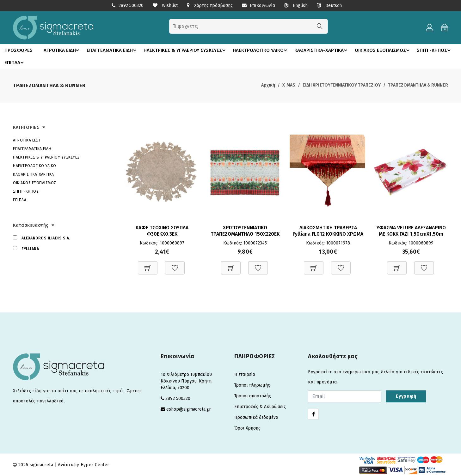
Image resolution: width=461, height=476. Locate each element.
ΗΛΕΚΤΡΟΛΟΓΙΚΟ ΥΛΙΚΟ (262, 50)
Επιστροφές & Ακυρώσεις (260, 406)
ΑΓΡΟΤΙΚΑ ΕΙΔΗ (61, 50)
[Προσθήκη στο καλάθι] (148, 264)
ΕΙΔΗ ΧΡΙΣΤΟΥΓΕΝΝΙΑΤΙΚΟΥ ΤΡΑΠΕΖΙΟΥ (342, 85)
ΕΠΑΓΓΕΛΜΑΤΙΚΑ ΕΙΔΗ (112, 50)
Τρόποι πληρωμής (252, 385)
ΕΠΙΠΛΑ (57, 62)
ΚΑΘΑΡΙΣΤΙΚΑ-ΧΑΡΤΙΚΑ (323, 50)
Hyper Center (95, 464)
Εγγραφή (406, 396)
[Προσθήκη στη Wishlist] (175, 264)
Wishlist (165, 6)
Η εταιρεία (245, 374)
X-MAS (289, 85)
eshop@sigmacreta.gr (189, 409)
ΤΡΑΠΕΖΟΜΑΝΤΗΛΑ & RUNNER (418, 85)
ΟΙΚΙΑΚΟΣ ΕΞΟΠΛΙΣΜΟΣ (383, 50)
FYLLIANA (30, 249)
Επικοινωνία (258, 6)
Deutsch (329, 6)
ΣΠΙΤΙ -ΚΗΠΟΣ (22, 62)
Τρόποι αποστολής (253, 396)
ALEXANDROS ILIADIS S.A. (46, 238)
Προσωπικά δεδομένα (256, 417)
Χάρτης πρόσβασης (210, 6)
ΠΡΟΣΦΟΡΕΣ (17, 50)
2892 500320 (131, 6)
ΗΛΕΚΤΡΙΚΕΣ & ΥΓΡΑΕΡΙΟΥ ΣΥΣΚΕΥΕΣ (187, 50)
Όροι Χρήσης (247, 428)
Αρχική (268, 85)
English (296, 6)
